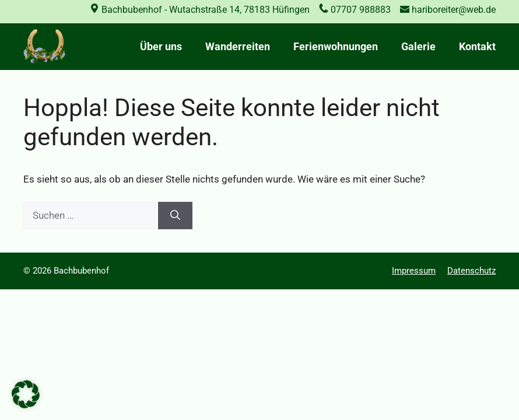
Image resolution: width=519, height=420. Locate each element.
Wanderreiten (238, 46)
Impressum (414, 271)
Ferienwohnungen (336, 46)
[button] (26, 394)
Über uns (161, 46)
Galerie (418, 46)
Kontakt (477, 46)
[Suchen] (175, 216)
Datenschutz (471, 271)
